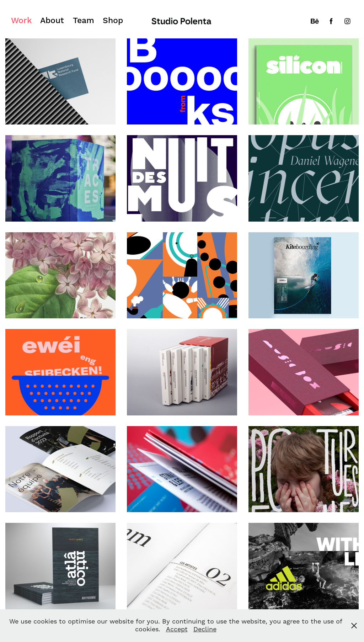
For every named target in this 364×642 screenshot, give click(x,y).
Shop (113, 21)
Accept (177, 629)
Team (84, 21)
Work (21, 21)
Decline (205, 629)
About (52, 21)
